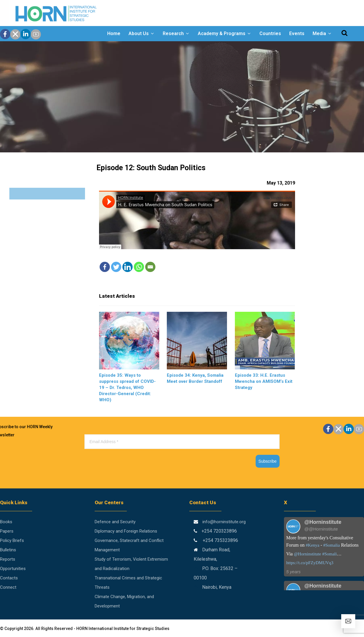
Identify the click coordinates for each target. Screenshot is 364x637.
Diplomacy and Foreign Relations (126, 531)
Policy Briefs (12, 540)
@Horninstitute (307, 554)
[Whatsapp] (139, 267)
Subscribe (268, 461)
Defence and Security (115, 522)
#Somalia (331, 545)
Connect (8, 587)
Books (6, 522)
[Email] (150, 267)
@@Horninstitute (321, 529)
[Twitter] (116, 267)
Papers (7, 531)
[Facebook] (105, 267)
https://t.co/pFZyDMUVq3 (310, 563)
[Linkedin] (128, 267)
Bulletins (8, 550)
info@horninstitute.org (224, 522)
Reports (8, 559)
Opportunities (13, 569)
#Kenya (312, 545)
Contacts (9, 578)
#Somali (330, 554)
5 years (293, 572)
